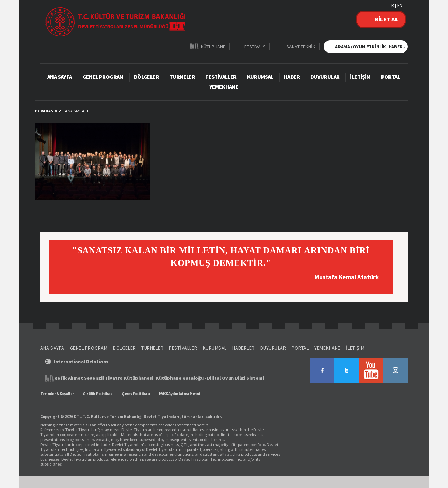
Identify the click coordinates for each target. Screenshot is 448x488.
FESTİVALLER (221, 77)
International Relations (81, 362)
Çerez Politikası (136, 394)
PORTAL (391, 77)
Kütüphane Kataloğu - (181, 378)
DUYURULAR (325, 77)
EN (400, 5)
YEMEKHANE (224, 87)
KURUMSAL (260, 77)
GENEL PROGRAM (103, 77)
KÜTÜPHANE (213, 46)
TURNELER (182, 77)
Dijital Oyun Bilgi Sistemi (235, 378)
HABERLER (244, 348)
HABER (292, 77)
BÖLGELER (146, 77)
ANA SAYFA (60, 77)
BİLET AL (386, 19)
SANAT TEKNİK (301, 46)
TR (391, 5)
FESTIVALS (255, 46)
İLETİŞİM (360, 77)
